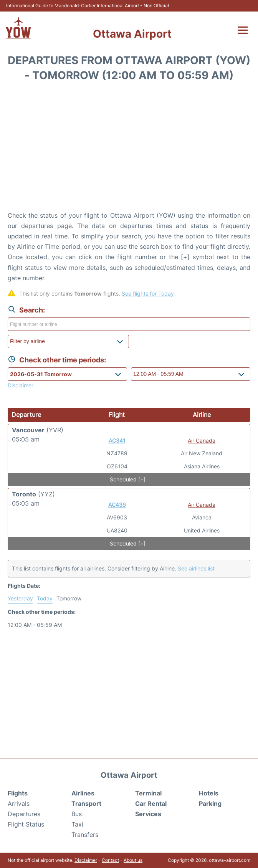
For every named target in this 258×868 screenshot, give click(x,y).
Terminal (148, 793)
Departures (24, 814)
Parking (210, 804)
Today (45, 598)
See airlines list (196, 568)
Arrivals (19, 804)
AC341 (117, 441)
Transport (86, 804)
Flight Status (26, 824)
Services (148, 814)
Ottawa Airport (132, 34)
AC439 (117, 505)
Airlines (83, 793)
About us (133, 860)
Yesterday (20, 598)
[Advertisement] (129, 149)
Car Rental (151, 804)
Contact (110, 860)
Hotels (209, 793)
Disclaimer (86, 860)
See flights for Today (148, 293)
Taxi (77, 824)
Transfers (85, 835)
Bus (77, 814)
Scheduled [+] (128, 479)
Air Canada (202, 441)
